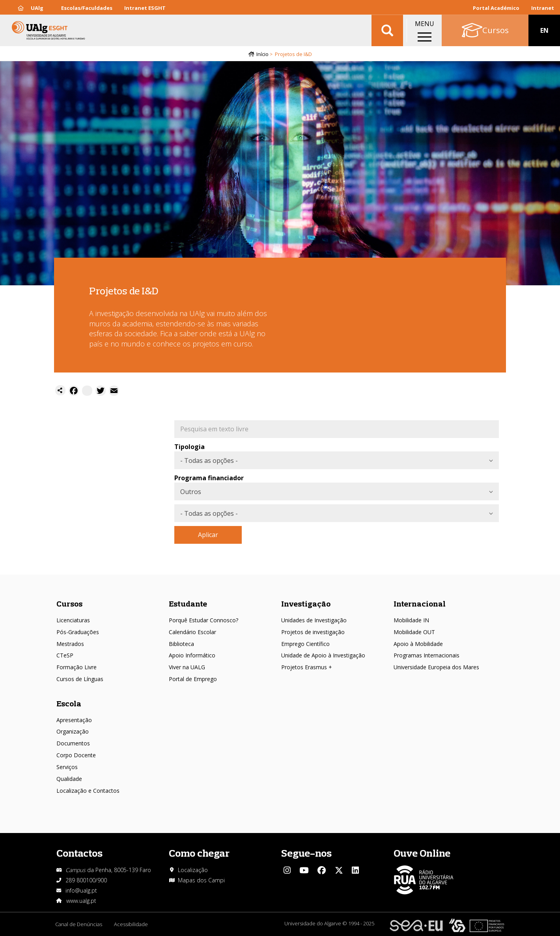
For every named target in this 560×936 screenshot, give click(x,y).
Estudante (188, 604)
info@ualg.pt (81, 890)
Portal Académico (496, 8)
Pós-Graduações (78, 632)
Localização (193, 870)
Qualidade (69, 779)
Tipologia (189, 447)
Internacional (420, 604)
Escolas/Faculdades (87, 8)
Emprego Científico (305, 644)
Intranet (543, 8)
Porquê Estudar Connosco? (203, 620)
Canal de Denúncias (79, 924)
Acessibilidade (131, 924)
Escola (69, 703)
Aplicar (208, 535)
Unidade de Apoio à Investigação (323, 656)
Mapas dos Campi (201, 880)
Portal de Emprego (193, 679)
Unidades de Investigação (314, 620)
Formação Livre (77, 667)
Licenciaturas (73, 620)
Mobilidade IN (411, 620)
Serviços (67, 767)
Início (262, 54)
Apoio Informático (192, 656)
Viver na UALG (187, 667)
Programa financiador (209, 478)
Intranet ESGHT (145, 8)
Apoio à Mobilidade (418, 644)
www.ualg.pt (81, 901)
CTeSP (65, 656)
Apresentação (74, 720)
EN (544, 32)
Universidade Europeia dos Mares (436, 667)
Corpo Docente (76, 755)
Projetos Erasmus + (307, 667)
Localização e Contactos (88, 791)
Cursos (69, 604)
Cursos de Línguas (80, 679)
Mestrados (70, 644)
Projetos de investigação (313, 632)
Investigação (306, 604)
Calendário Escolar (192, 632)
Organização (73, 732)
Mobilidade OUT (414, 632)
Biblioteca (181, 644)
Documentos (73, 743)
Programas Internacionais (427, 656)
